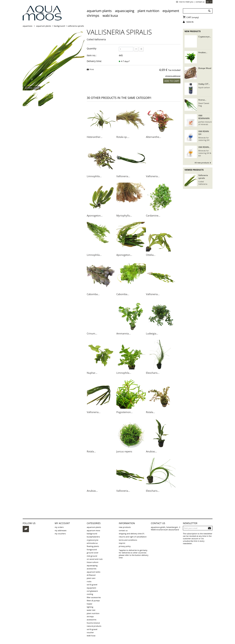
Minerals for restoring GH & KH (205, 153)
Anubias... (151, 451)
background (92, 534)
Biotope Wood (205, 68)
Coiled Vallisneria (203, 183)
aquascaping (125, 11)
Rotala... (150, 412)
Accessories (92, 569)
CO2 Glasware (92, 591)
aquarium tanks (94, 572)
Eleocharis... (153, 373)
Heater (90, 604)
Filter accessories (94, 597)
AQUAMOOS (28, 26)
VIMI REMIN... (204, 147)
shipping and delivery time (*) (131, 534)
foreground (92, 549)
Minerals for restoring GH (204, 139)
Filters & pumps (93, 600)
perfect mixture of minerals (205, 123)
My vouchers (60, 534)
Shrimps (93, 16)
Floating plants (93, 546)
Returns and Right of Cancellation (133, 537)
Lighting (90, 607)
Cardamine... (153, 215)
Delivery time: (94, 61)
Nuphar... (92, 373)
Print (92, 69)
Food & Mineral (93, 623)
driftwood (91, 575)
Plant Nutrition (148, 11)
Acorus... (202, 100)
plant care (91, 578)
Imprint (122, 543)
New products (193, 31)
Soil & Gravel (92, 629)
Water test (91, 610)
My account (62, 523)
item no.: (92, 55)
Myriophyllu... (124, 215)
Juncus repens (124, 451)
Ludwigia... (152, 333)
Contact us (200, 2)
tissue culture (93, 562)
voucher (90, 632)
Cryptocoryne (93, 540)
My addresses (61, 530)
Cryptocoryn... (205, 37)
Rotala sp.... (123, 137)
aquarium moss (93, 530)
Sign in (190, 22)
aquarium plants (99, 11)
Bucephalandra (93, 537)
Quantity (92, 48)
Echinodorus (92, 543)
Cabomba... (93, 294)
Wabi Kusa (110, 16)
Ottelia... (151, 255)
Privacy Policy (125, 546)
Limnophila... (94, 176)
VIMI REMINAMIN (204, 117)
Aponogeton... (95, 215)
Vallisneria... (123, 176)
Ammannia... (123, 333)
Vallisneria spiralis (203, 177)
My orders (59, 527)
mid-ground (92, 556)
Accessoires (92, 620)
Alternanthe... (153, 137)
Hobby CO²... (204, 84)
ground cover (93, 553)
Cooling (90, 594)
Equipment (171, 11)
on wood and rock (95, 559)
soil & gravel (92, 585)
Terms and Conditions (128, 540)
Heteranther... (95, 137)
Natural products (94, 626)
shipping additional (173, 76)
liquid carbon (204, 87)
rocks (89, 581)
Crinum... (92, 333)
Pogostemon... (124, 412)
